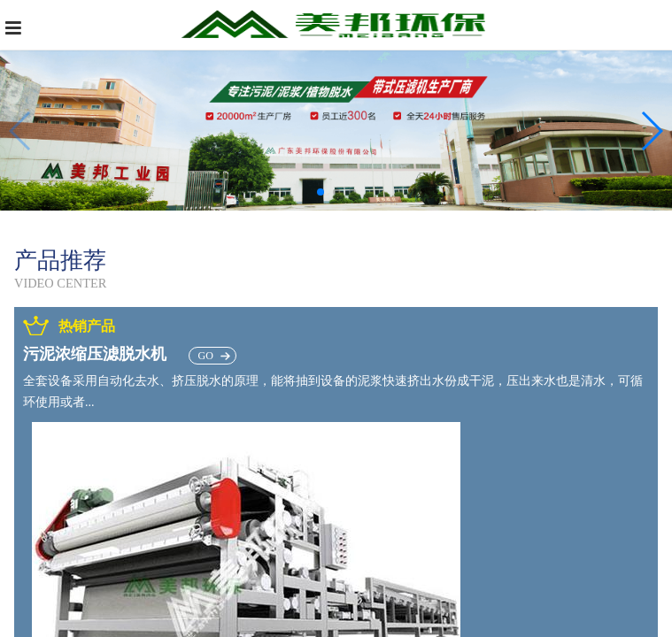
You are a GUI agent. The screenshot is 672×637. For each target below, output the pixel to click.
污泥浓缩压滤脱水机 (130, 354)
